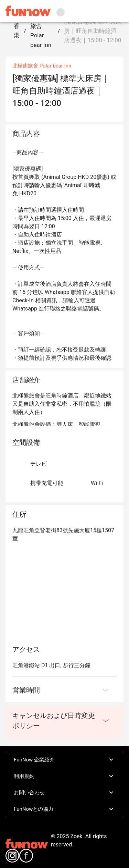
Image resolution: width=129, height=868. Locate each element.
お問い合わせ (64, 793)
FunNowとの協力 (64, 809)
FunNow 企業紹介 (64, 760)
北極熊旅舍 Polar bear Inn (41, 31)
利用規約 (64, 776)
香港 (17, 31)
